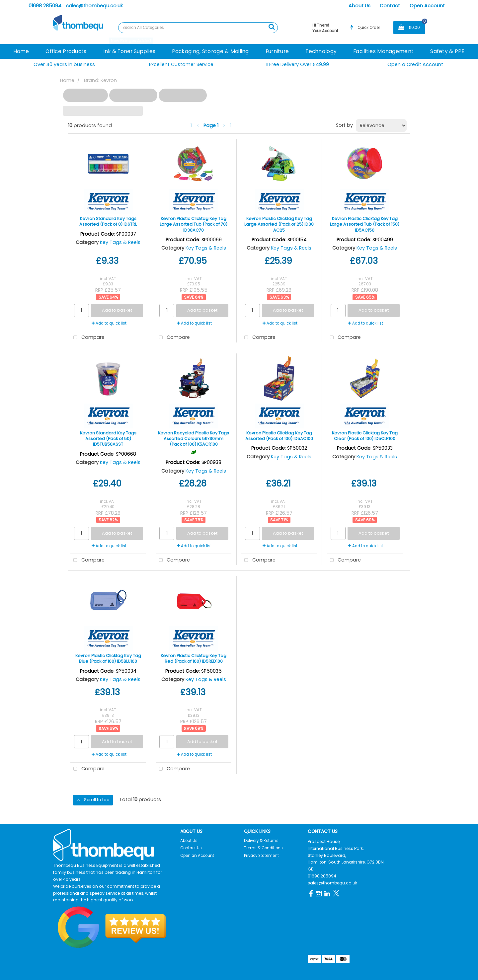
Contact (390, 6)
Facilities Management (383, 51)
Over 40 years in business (64, 64)
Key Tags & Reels (120, 242)
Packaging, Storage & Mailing (210, 51)
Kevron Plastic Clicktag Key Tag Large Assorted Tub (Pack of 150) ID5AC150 (365, 224)
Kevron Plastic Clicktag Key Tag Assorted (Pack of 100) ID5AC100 (279, 436)
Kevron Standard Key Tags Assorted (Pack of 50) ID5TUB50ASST (108, 439)
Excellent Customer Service (181, 64)
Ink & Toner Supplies (129, 51)
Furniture (277, 51)
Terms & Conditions (263, 848)
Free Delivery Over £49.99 (297, 65)
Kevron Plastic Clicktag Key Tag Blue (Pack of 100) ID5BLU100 (108, 658)
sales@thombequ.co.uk (94, 6)
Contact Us (191, 848)
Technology (321, 51)
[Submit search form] (272, 27)
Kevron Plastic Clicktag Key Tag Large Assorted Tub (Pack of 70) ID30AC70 (194, 224)
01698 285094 (45, 6)
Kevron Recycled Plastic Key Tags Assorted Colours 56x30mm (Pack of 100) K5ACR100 (194, 439)
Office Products (66, 51)
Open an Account (197, 856)
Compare (87, 338)
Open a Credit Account (415, 64)
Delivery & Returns (261, 841)
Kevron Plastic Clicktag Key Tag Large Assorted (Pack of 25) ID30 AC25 (279, 224)
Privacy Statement (261, 856)
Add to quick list (109, 323)
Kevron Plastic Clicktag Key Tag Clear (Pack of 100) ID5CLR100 (365, 436)
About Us (359, 6)
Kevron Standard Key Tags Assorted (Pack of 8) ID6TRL (108, 221)
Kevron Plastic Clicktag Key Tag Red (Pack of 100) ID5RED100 (194, 658)
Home (21, 51)
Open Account (427, 6)
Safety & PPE (447, 51)
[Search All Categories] (198, 28)
